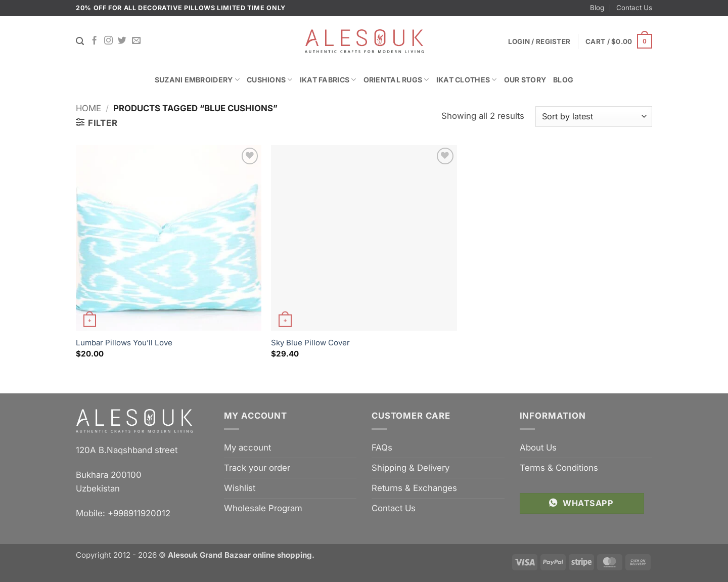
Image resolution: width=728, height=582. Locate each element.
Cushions (270, 80)
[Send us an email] (136, 41)
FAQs (382, 447)
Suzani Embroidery (197, 80)
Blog (597, 8)
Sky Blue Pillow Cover (310, 343)
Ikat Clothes (467, 80)
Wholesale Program (263, 508)
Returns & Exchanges (414, 488)
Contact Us (634, 8)
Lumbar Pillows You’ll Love (124, 343)
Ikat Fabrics (328, 80)
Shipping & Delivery (411, 468)
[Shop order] (594, 117)
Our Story (525, 80)
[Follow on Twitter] (122, 41)
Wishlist (240, 488)
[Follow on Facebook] (94, 41)
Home (88, 108)
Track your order (257, 468)
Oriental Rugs (396, 80)
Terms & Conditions (559, 468)
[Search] (80, 41)
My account (247, 447)
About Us (538, 447)
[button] (619, 41)
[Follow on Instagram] (108, 41)
